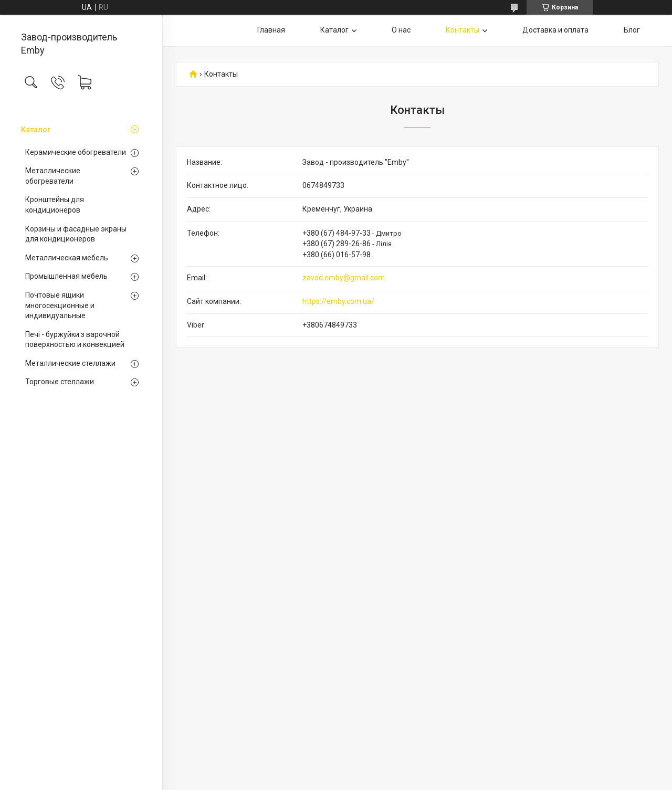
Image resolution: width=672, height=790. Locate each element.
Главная (271, 30)
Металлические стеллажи (70, 363)
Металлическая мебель (67, 258)
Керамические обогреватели (76, 152)
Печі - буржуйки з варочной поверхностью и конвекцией (75, 340)
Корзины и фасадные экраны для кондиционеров (76, 234)
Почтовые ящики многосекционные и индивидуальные (60, 305)
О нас (401, 30)
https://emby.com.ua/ (338, 301)
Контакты (463, 30)
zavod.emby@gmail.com (344, 278)
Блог (632, 30)
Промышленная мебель (66, 276)
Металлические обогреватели (53, 176)
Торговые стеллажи (60, 382)
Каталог (36, 130)
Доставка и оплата (555, 30)
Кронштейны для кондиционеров (55, 205)
